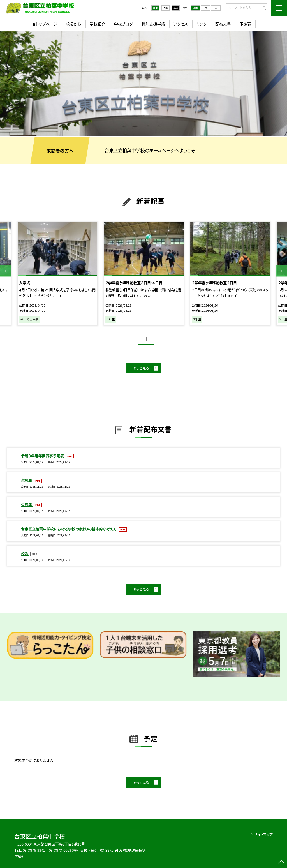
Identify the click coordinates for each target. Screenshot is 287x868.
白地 (166, 8)
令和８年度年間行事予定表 (43, 456)
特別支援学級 (153, 24)
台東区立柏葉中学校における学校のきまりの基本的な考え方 (69, 529)
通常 (155, 8)
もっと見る (141, 368)
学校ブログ (123, 24)
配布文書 (223, 24)
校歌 (25, 554)
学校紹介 (98, 24)
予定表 (245, 24)
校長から (73, 24)
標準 (196, 8)
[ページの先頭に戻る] (281, 862)
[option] (143, 83)
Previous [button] (6, 271)
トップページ (47, 24)
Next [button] (281, 271)
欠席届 (27, 480)
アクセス (181, 24)
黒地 (176, 8)
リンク (202, 24)
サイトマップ (263, 834)
